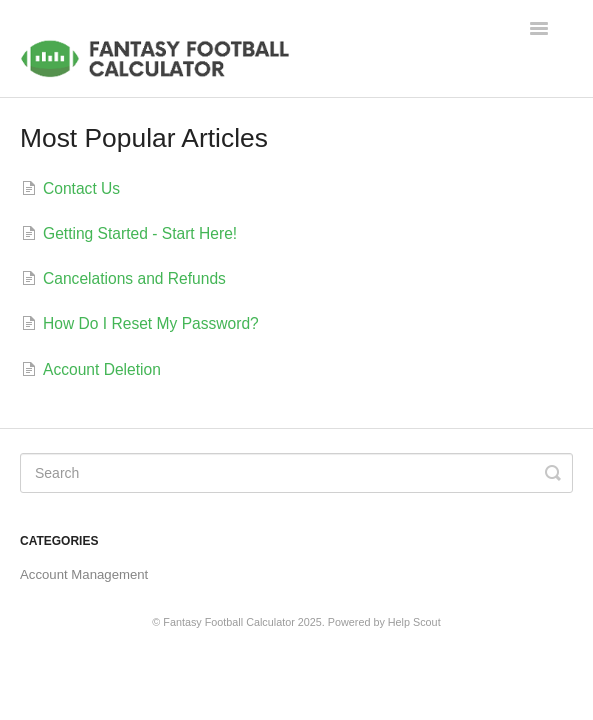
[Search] (296, 473)
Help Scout (414, 622)
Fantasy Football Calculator (228, 622)
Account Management (84, 574)
